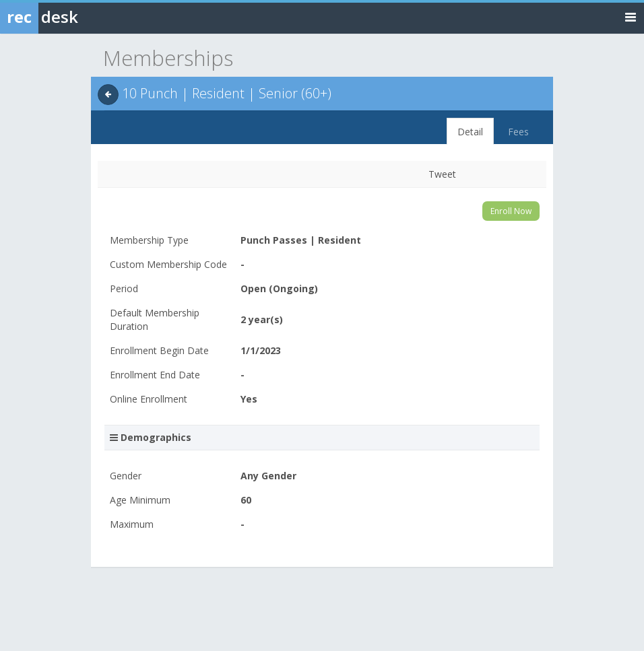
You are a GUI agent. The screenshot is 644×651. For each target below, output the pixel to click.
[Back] (108, 95)
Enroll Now (511, 211)
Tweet (442, 174)
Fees (518, 132)
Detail (470, 132)
